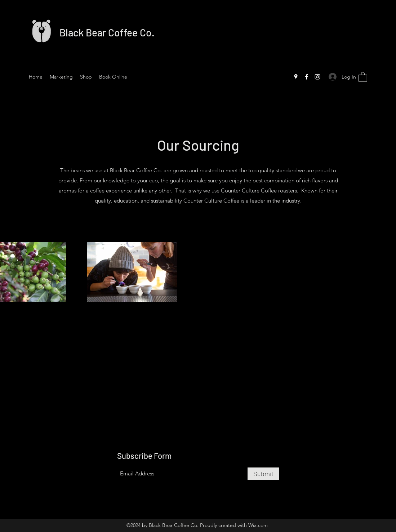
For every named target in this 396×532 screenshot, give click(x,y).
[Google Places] (296, 77)
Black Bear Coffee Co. (107, 32)
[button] (363, 77)
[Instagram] (317, 77)
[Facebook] (307, 77)
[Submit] (263, 474)
